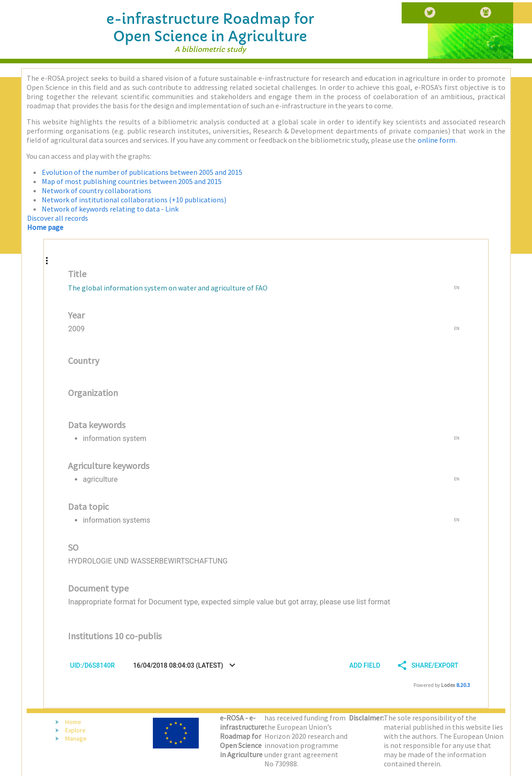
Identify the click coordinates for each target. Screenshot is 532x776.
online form (437, 140)
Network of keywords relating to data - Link (110, 209)
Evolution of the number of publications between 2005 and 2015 (142, 172)
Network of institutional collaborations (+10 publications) (134, 200)
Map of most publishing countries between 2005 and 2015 (132, 181)
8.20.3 (463, 685)
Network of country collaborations (97, 190)
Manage (76, 738)
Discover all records (58, 218)
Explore (76, 730)
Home (73, 722)
